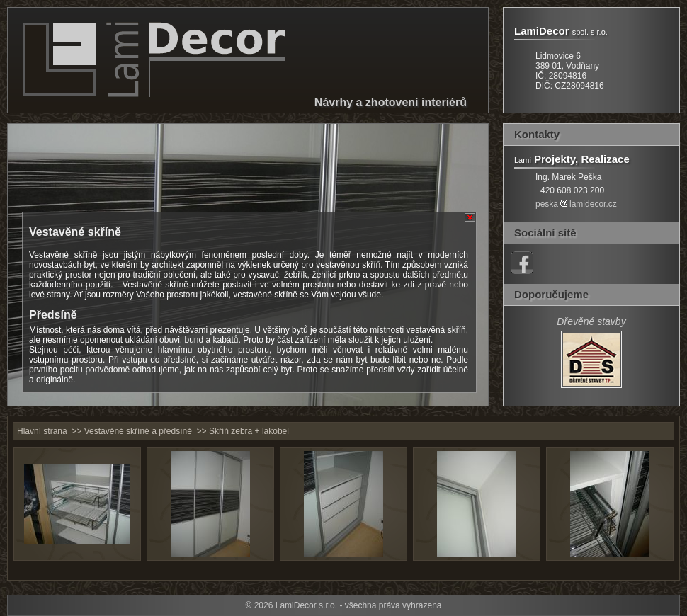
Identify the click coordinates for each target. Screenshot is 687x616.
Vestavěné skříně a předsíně (138, 431)
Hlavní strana (42, 431)
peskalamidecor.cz (576, 204)
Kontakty (537, 134)
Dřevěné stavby (591, 321)
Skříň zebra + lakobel (249, 431)
